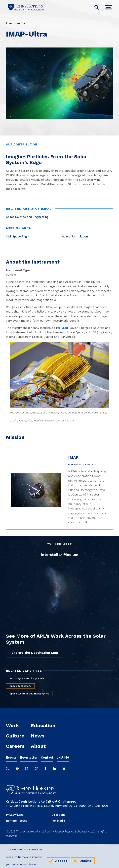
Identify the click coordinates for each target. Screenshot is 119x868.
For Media (58, 821)
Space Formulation (75, 236)
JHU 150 (63, 757)
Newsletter (29, 757)
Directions (58, 815)
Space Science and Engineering (27, 217)
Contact (47, 757)
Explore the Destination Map (35, 653)
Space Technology (20, 686)
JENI (65, 328)
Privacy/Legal (15, 815)
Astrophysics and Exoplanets (27, 678)
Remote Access (17, 821)
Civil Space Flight (18, 236)
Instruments (15, 23)
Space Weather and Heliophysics (29, 694)
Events (11, 757)
